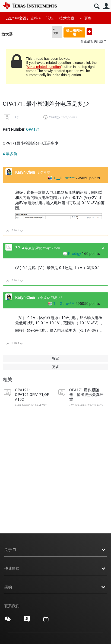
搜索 (97, 6)
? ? (16, 118)
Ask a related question (44, 67)
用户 (106, 6)
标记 (56, 358)
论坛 (50, 18)
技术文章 (67, 18)
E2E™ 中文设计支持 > (23, 18)
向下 (21, 231)
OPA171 (33, 129)
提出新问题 (89, 32)
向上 (8, 231)
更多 (88, 18)
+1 (103, 248)
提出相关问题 (74, 32)
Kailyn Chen (26, 172)
